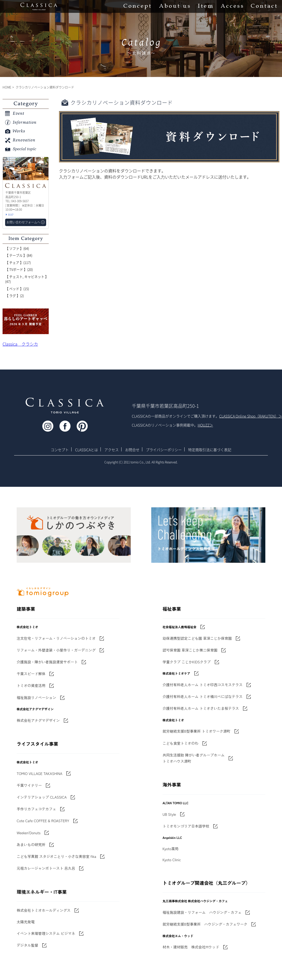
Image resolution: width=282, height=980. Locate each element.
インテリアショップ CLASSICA (42, 797)
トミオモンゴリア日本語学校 (186, 826)
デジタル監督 (27, 945)
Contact (264, 6)
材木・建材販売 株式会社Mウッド (191, 947)
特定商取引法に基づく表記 (210, 450)
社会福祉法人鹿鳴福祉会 (179, 627)
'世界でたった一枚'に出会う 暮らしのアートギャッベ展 (26, 321)
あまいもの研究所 (31, 845)
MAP (11, 215)
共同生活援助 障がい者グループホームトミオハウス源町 (194, 758)
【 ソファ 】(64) (17, 248)
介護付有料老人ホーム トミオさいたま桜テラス (201, 708)
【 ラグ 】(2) (14, 295)
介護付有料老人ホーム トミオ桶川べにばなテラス (203, 696)
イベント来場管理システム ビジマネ (46, 933)
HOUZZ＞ (205, 425)
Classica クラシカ (20, 344)
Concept (137, 6)
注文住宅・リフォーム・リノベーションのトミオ (56, 638)
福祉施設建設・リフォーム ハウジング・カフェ (202, 912)
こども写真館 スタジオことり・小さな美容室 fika (56, 856)
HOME (7, 87)
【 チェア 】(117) (18, 262)
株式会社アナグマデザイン (38, 720)
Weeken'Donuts (29, 833)
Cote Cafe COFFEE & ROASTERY (43, 821)
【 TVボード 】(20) (19, 269)
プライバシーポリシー (164, 450)
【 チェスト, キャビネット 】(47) (27, 279)
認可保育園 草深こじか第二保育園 (190, 650)
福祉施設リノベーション (36, 697)
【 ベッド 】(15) (17, 289)
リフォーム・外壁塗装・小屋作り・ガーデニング (56, 650)
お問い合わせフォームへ (23, 222)
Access (232, 6)
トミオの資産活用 (31, 685)
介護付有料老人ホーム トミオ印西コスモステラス (203, 685)
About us (174, 6)
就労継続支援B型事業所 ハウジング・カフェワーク (205, 924)
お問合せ (132, 450)
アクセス (112, 450)
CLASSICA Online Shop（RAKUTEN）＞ (251, 416)
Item (205, 6)
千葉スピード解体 (31, 674)
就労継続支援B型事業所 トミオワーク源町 (197, 731)
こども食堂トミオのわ (180, 743)
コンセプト (60, 450)
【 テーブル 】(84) (19, 255)
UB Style (169, 814)
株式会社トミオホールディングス (44, 910)
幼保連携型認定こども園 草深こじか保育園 (197, 638)
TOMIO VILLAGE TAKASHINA (39, 773)
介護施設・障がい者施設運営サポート (47, 662)
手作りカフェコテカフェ (36, 809)
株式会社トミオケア (176, 673)
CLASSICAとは (87, 450)
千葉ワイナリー (29, 785)
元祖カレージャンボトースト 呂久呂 (46, 868)
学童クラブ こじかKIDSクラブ (187, 662)
